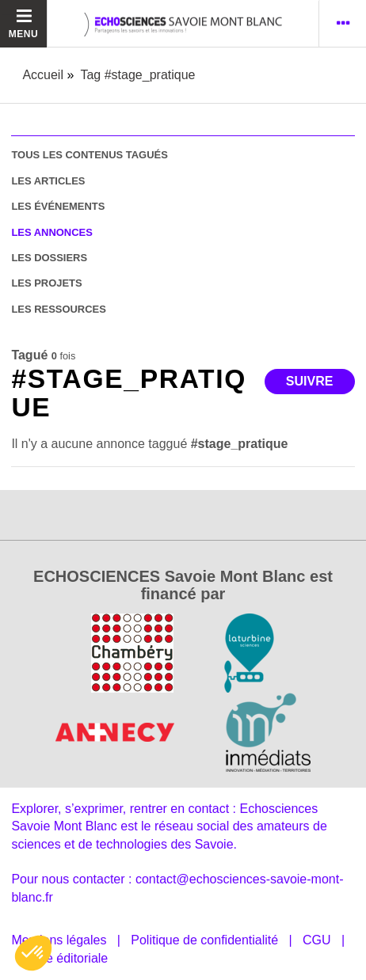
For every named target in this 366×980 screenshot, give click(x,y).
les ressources (58, 309)
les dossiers (49, 258)
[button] (33, 953)
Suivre (310, 381)
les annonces (51, 232)
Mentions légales (59, 940)
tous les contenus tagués (89, 155)
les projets (46, 283)
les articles (48, 181)
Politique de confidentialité (204, 940)
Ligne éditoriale (65, 958)
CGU (317, 940)
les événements (58, 206)
